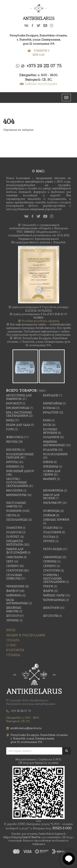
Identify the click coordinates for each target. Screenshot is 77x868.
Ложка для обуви (52, 473)
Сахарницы (52, 557)
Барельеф (51, 395)
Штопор (13, 616)
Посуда (49, 537)
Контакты (15, 650)
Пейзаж (49, 515)
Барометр (14, 403)
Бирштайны (53, 403)
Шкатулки (51, 608)
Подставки (52, 532)
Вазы (10, 420)
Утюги (48, 586)
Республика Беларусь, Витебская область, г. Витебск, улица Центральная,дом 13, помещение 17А (38, 40)
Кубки (48, 462)
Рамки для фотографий (16, 551)
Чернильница (54, 600)
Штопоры (51, 616)
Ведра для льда (18, 425)
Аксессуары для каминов (19, 397)
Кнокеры (13, 450)
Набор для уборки (51, 497)
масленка (14, 490)
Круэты (12, 462)
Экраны (12, 620)
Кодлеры (50, 450)
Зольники (51, 437)
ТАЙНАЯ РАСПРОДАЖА (38, 84)
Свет (10, 561)
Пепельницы (17, 520)
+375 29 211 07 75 (44, 66)
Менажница (53, 490)
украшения (15, 586)
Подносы (14, 532)
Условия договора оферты (40, 321)
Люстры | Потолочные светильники (17, 482)
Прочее (49, 541)
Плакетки (14, 528)
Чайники (13, 595)
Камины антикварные (54, 443)
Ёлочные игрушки (50, 431)
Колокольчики (55, 454)
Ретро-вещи (53, 549)
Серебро (13, 566)
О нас (11, 645)
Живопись (15, 437)
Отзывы (13, 655)
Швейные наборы (14, 609)
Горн (10, 429)
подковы (51, 528)
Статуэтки (14, 570)
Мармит (50, 479)
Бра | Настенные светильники (19, 414)
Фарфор (12, 591)
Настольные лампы (16, 504)
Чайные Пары (54, 595)
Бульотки (51, 412)
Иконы (12, 442)
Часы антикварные (17, 602)
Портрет (13, 537)
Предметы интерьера (14, 543)
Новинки (14, 511)
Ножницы (51, 511)
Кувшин (13, 467)
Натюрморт (52, 503)
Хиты (11, 630)
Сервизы (50, 561)
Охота (11, 515)
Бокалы (49, 408)
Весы (47, 425)
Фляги (48, 591)
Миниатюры (16, 495)
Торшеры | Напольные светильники (54, 578)
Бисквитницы (18, 408)
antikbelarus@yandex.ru (26, 728)
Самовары (14, 557)
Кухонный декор (20, 471)
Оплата (13, 640)
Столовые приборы (14, 577)
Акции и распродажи (26, 635)
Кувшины (51, 467)
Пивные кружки (56, 520)
